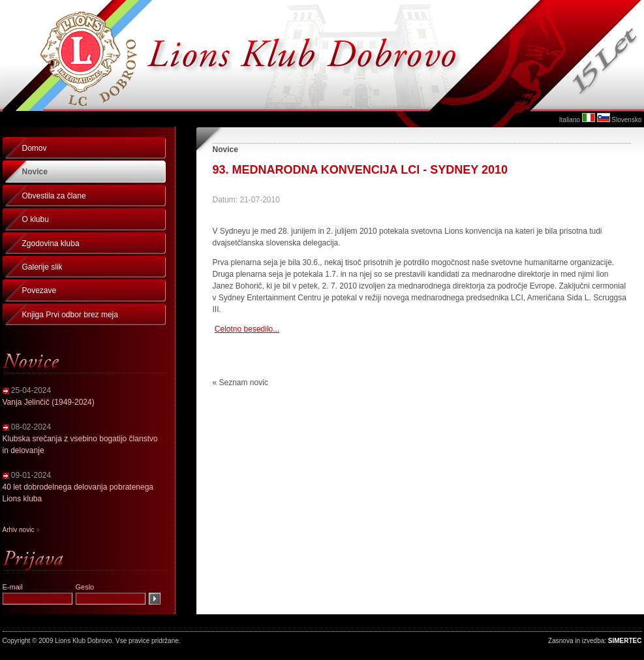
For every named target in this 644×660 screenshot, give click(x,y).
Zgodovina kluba (51, 244)
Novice (35, 172)
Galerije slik (42, 267)
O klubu (36, 219)
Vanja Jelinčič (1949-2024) (49, 402)
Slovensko (626, 120)
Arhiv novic (19, 530)
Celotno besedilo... (247, 329)
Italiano (570, 120)
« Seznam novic (240, 383)
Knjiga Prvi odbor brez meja (70, 315)
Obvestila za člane (54, 196)
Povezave (39, 291)
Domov (35, 148)
